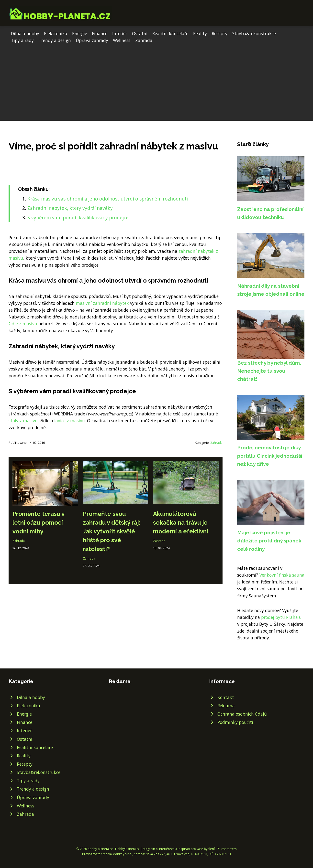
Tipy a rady (22, 40)
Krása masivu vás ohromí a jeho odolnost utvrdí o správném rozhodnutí (108, 199)
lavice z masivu (70, 421)
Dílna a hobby (25, 33)
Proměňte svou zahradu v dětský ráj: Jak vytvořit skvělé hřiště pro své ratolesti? (112, 531)
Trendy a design (55, 40)
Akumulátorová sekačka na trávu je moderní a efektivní (181, 523)
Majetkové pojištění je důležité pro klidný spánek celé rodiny (269, 541)
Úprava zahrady (92, 40)
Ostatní (140, 33)
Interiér (120, 33)
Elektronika (56, 33)
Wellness (122, 40)
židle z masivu (23, 324)
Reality (200, 33)
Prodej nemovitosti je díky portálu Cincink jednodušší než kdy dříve (270, 456)
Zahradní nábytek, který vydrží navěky (70, 208)
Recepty (220, 33)
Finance (100, 33)
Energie (80, 33)
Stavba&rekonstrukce (254, 33)
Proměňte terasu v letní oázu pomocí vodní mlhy (38, 523)
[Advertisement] (156, 80)
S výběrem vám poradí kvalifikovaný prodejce (78, 217)
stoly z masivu (23, 421)
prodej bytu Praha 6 (281, 617)
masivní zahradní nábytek (102, 303)
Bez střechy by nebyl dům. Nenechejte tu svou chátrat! (269, 371)
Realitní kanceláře (170, 33)
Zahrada (144, 40)
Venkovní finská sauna (282, 575)
